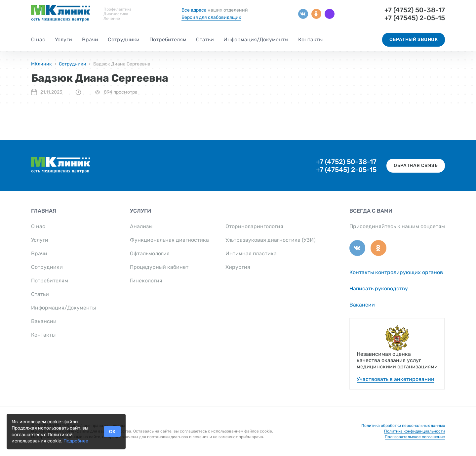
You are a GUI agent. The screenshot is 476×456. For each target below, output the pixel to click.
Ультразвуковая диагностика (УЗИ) (270, 240)
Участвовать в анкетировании (396, 379)
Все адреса (194, 10)
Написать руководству (379, 289)
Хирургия (238, 267)
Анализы (141, 226)
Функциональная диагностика (169, 240)
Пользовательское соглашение (415, 437)
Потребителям (168, 40)
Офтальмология (150, 253)
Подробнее (76, 441)
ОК (112, 432)
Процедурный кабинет (159, 267)
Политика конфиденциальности (415, 431)
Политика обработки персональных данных (403, 426)
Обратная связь (416, 166)
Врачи (90, 40)
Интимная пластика (251, 253)
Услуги (63, 40)
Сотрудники (124, 40)
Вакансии (44, 321)
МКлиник (41, 64)
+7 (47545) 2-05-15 (415, 18)
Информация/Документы (256, 40)
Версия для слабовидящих (211, 17)
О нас (38, 40)
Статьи (205, 40)
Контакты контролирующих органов (396, 272)
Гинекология (146, 281)
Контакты (310, 40)
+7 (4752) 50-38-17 (415, 10)
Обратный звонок (414, 40)
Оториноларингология (254, 226)
